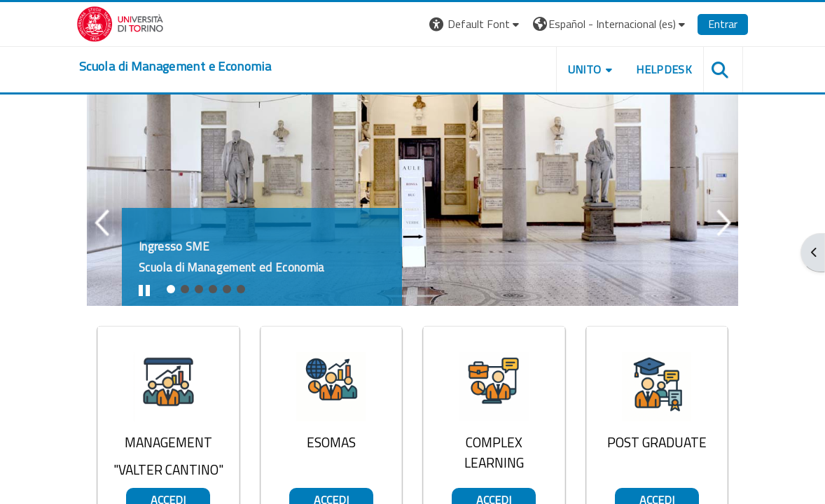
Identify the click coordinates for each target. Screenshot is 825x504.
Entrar (723, 24)
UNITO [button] (585, 69)
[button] (476, 24)
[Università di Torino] (120, 22)
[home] (175, 66)
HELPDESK (664, 69)
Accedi (168, 292)
